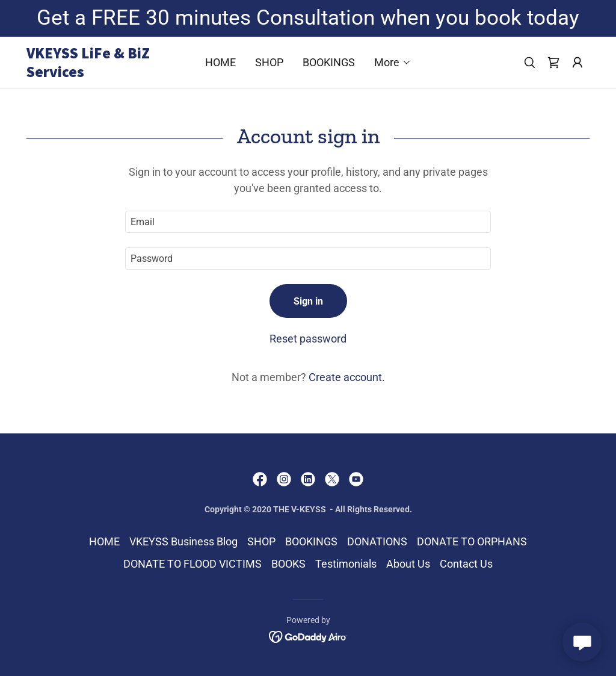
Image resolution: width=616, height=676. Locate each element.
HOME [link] (220, 62)
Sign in (308, 301)
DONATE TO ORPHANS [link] (472, 541)
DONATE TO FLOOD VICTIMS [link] (192, 564)
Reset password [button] (308, 339)
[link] (97, 73)
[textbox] (308, 222)
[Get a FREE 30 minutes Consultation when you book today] (308, 18)
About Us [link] (408, 564)
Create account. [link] (347, 377)
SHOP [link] (269, 62)
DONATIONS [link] (377, 541)
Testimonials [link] (346, 564)
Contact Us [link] (466, 564)
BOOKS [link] (288, 564)
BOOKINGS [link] (329, 62)
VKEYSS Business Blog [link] (183, 541)
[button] (393, 63)
